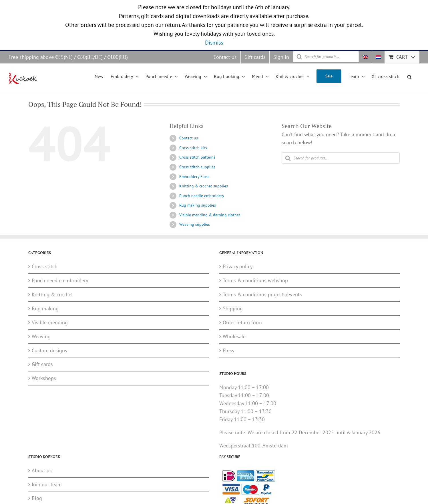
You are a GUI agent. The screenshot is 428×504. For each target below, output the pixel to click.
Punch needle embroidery (202, 196)
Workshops (44, 378)
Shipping (233, 308)
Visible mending (50, 322)
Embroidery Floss (194, 177)
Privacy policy (238, 266)
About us (42, 470)
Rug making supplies (198, 205)
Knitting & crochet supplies (204, 186)
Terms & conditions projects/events (262, 294)
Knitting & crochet (52, 294)
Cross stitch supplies (197, 167)
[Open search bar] (409, 76)
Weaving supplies (195, 224)
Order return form (242, 322)
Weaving (41, 336)
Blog (37, 498)
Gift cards (42, 364)
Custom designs (49, 350)
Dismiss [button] (214, 43)
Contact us (189, 138)
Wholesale (234, 336)
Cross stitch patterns (197, 157)
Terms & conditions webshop (255, 280)
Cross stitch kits (193, 148)
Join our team (47, 484)
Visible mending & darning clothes (210, 215)
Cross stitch (45, 266)
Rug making (45, 308)
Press (228, 350)
